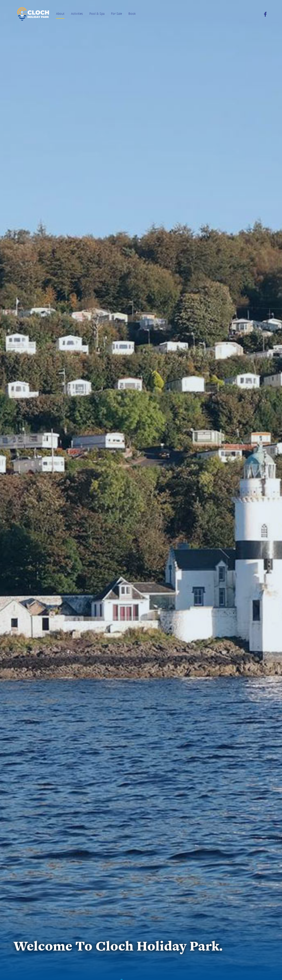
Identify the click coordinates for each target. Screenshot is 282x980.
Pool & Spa (97, 13)
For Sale (116, 13)
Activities (77, 13)
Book (132, 13)
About (60, 13)
